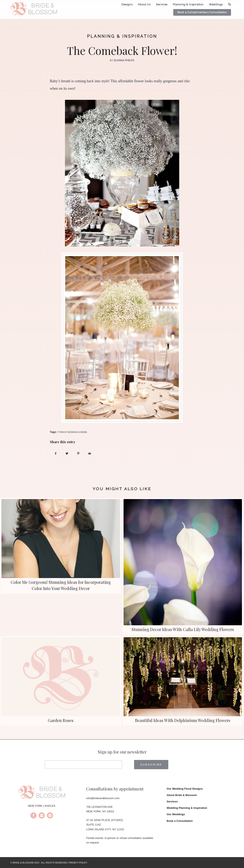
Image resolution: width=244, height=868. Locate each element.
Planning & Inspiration (122, 36)
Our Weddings (176, 814)
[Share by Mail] (90, 454)
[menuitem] (127, 5)
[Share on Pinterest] (78, 454)
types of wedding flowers (72, 432)
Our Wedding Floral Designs (185, 789)
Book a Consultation (180, 821)
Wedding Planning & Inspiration (187, 808)
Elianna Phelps (124, 60)
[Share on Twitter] (67, 454)
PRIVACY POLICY (78, 863)
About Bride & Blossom (182, 795)
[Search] (230, 4)
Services (172, 801)
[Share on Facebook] (56, 454)
